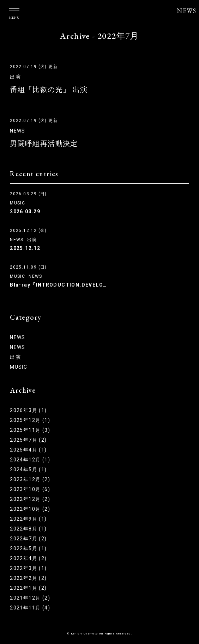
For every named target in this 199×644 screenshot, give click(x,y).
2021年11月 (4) (30, 608)
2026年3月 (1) (28, 410)
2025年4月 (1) (28, 450)
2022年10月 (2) (30, 509)
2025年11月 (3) (30, 430)
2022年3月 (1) (28, 568)
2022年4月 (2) (28, 558)
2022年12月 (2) (30, 499)
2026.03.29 (25, 211)
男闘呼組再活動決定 (44, 143)
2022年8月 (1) (28, 529)
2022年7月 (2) (28, 539)
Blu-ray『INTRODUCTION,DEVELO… (58, 285)
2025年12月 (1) (30, 420)
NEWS (186, 11)
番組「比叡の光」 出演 (49, 90)
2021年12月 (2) (30, 598)
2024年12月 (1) (30, 460)
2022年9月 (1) (28, 519)
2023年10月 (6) (30, 489)
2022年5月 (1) (28, 548)
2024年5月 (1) (28, 470)
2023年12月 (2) (30, 479)
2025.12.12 (25, 248)
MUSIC (17, 203)
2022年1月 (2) (28, 588)
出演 (15, 77)
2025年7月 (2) (28, 440)
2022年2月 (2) (28, 578)
